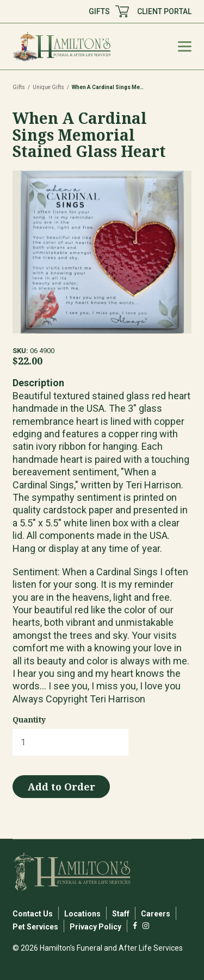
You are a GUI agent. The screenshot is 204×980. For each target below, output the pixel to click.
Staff (121, 914)
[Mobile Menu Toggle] (185, 46)
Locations (82, 914)
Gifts (19, 87)
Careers (156, 914)
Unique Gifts (48, 87)
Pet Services (35, 927)
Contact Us (33, 914)
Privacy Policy (95, 927)
